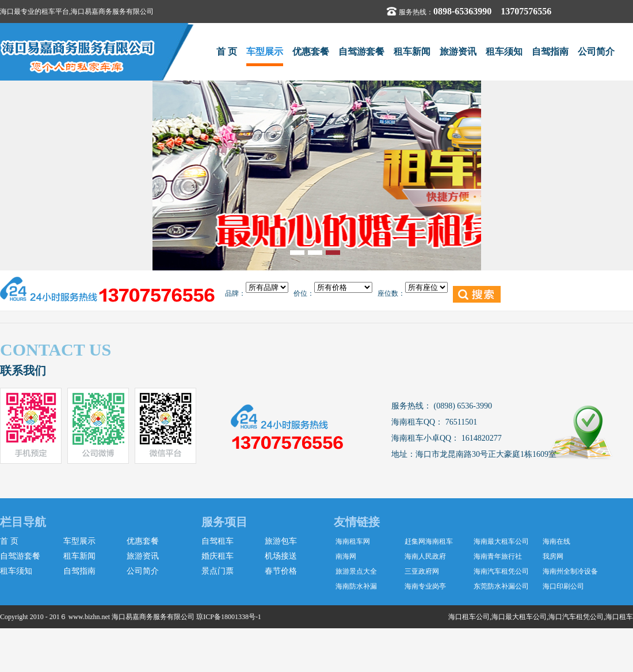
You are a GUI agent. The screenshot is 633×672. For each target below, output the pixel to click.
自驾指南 (550, 51)
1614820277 (481, 438)
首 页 (227, 51)
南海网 (346, 556)
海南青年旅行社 (498, 556)
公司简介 (596, 51)
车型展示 (265, 51)
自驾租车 (218, 541)
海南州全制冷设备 (570, 571)
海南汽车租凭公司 (501, 571)
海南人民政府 (425, 556)
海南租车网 (353, 541)
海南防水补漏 (356, 586)
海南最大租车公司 (501, 541)
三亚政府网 (422, 571)
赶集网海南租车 (429, 541)
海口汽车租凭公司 (576, 617)
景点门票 (218, 571)
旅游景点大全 (356, 571)
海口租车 (619, 617)
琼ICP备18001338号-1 (229, 617)
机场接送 (281, 556)
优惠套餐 (311, 51)
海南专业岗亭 (425, 586)
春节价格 (281, 571)
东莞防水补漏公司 (501, 586)
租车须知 (504, 51)
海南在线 (556, 541)
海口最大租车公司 (519, 617)
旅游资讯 (458, 51)
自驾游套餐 (361, 51)
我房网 (553, 556)
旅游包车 (281, 541)
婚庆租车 (218, 556)
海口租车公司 (469, 617)
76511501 (460, 422)
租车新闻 (412, 51)
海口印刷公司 (563, 586)
